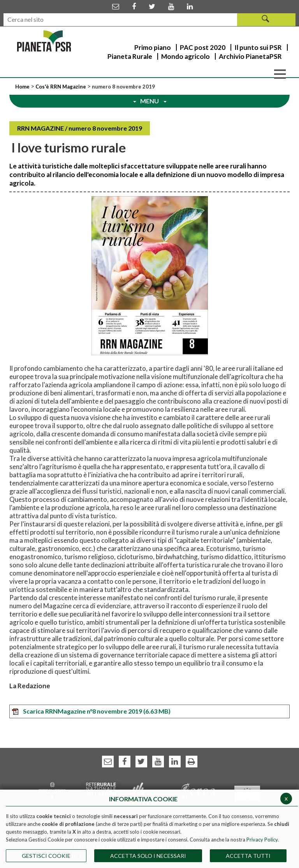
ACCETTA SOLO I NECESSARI (148, 856)
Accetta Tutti (248, 856)
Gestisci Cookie (46, 856)
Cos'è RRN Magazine (61, 87)
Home (23, 87)
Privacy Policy (262, 840)
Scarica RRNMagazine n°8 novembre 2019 (91, 711)
